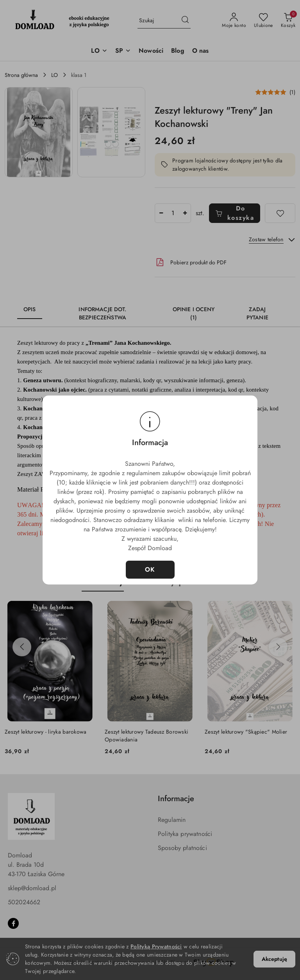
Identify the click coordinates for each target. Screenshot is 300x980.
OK (150, 569)
